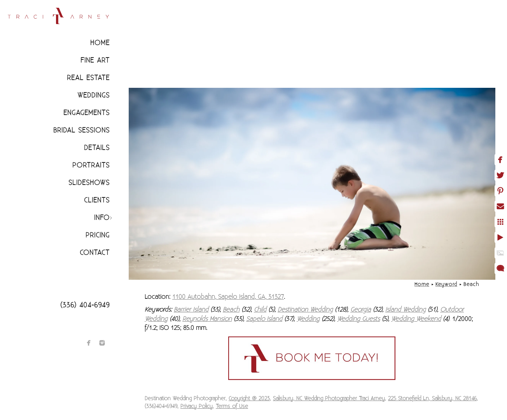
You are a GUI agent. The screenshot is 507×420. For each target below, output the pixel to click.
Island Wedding (406, 310)
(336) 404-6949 (85, 305)
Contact (95, 253)
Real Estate (88, 78)
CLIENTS (97, 200)
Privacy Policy (197, 406)
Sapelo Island (264, 319)
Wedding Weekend (416, 319)
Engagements (87, 113)
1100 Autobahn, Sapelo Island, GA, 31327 (228, 297)
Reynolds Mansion (207, 319)
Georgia (361, 310)
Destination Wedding (305, 310)
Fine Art (95, 60)
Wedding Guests (358, 319)
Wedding (308, 319)
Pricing (98, 235)
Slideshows (89, 183)
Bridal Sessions (81, 130)
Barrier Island (191, 310)
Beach (231, 310)
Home (100, 43)
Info (102, 218)
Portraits (91, 165)
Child (260, 310)
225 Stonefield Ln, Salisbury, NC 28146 (432, 399)
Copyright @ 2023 (249, 399)
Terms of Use (232, 406)
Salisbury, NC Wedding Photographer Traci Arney (329, 399)
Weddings (94, 95)
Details (97, 148)
